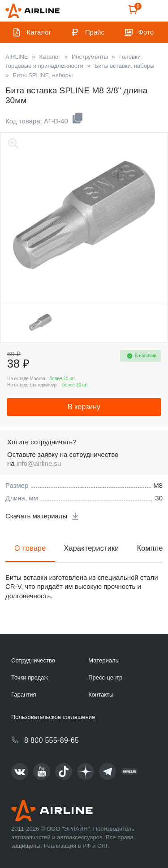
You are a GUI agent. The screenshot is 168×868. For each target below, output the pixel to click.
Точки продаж (30, 677)
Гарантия (24, 695)
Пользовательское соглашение (53, 717)
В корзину (84, 407)
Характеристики (92, 548)
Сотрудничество (33, 660)
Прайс (95, 32)
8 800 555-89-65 (52, 740)
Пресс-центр (105, 677)
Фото (146, 32)
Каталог (39, 32)
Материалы (104, 660)
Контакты (101, 695)
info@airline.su (39, 463)
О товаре (30, 548)
